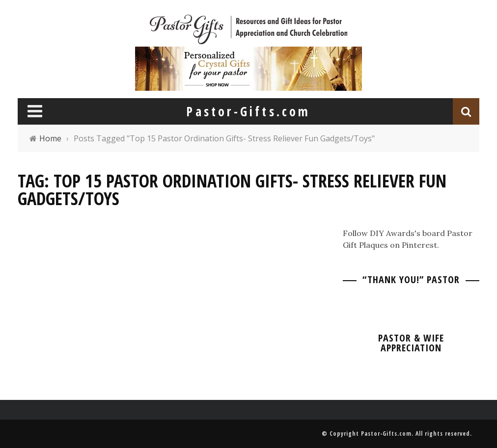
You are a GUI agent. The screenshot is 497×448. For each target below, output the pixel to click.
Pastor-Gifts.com (386, 434)
